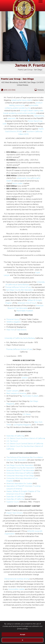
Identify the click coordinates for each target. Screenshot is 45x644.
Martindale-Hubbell (25, 311)
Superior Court (13, 502)
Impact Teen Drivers (14, 513)
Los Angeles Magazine (22, 425)
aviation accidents (20, 108)
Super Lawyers (12, 391)
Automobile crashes (16, 589)
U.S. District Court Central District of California (25, 444)
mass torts (11, 118)
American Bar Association (17, 460)
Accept (22, 634)
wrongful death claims (29, 111)
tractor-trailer (17, 183)
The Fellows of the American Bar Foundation (25, 457)
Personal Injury (13, 319)
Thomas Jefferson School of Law (18, 287)
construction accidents (26, 113)
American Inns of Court (27, 303)
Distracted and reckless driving (17, 579)
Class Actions (21, 330)
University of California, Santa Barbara (20, 338)
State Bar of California (15, 436)
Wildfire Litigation (14, 322)
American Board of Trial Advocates (20, 470)
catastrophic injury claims (22, 100)
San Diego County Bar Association (20, 290)
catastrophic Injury (24, 178)
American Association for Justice (19, 484)
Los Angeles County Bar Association (21, 468)
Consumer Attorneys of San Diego (20, 476)
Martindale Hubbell (30, 396)
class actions (39, 116)
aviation (25, 378)
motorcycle (20, 105)
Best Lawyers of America (16, 393)
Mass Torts (11, 330)
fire (29, 108)
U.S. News (27, 414)
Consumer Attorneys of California (20, 473)
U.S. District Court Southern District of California (26, 438)
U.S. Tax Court (12, 441)
